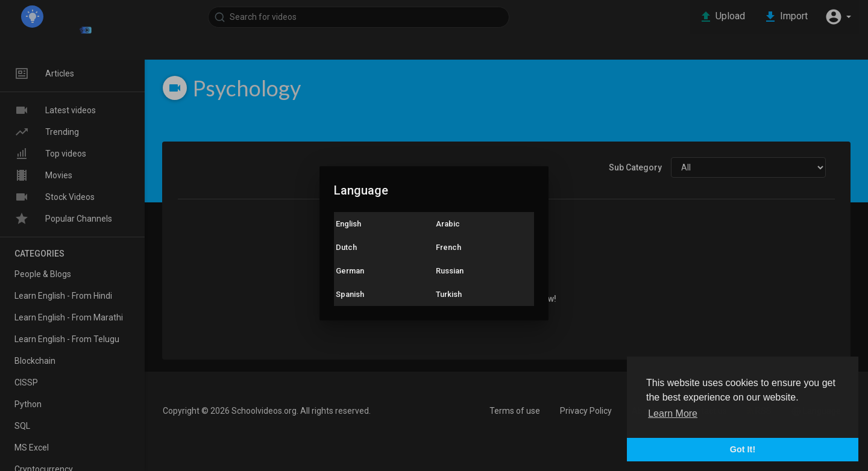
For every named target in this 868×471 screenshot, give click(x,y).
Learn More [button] (673, 413)
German (350, 271)
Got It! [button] (743, 449)
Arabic (448, 224)
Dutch (346, 247)
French (448, 247)
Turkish (449, 294)
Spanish (350, 294)
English (348, 224)
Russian (450, 271)
